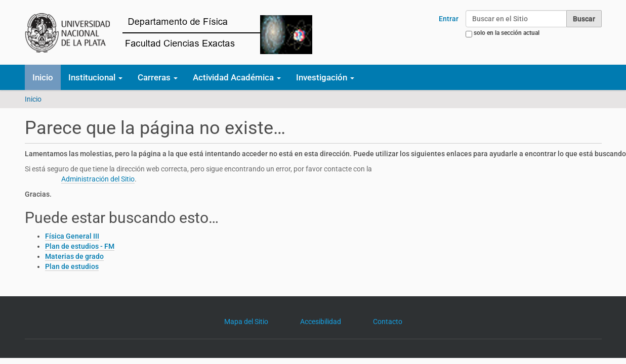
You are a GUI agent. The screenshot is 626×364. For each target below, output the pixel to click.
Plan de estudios (72, 266)
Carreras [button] (158, 77)
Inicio (43, 77)
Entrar (449, 19)
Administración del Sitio (98, 179)
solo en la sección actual (507, 33)
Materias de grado (74, 256)
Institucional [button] (95, 77)
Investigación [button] (325, 77)
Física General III (72, 236)
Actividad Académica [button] (237, 77)
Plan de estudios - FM (80, 246)
